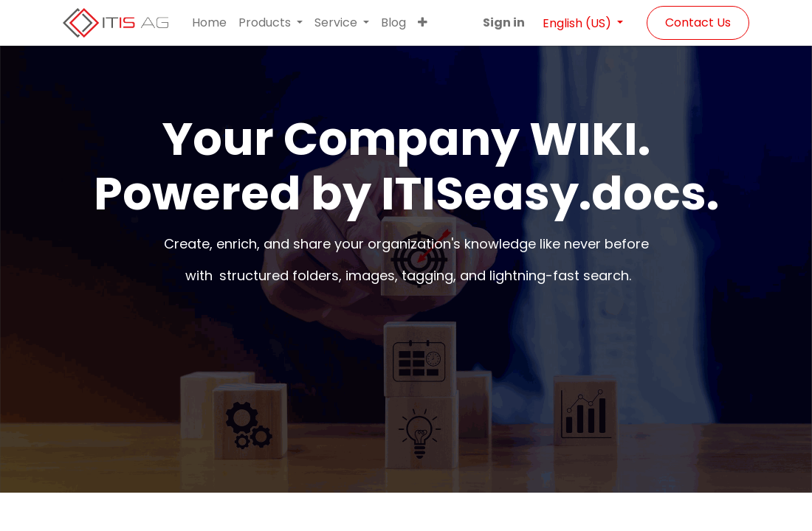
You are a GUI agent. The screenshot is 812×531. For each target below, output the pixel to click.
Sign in (504, 22)
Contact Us (698, 22)
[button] (423, 23)
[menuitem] (209, 23)
